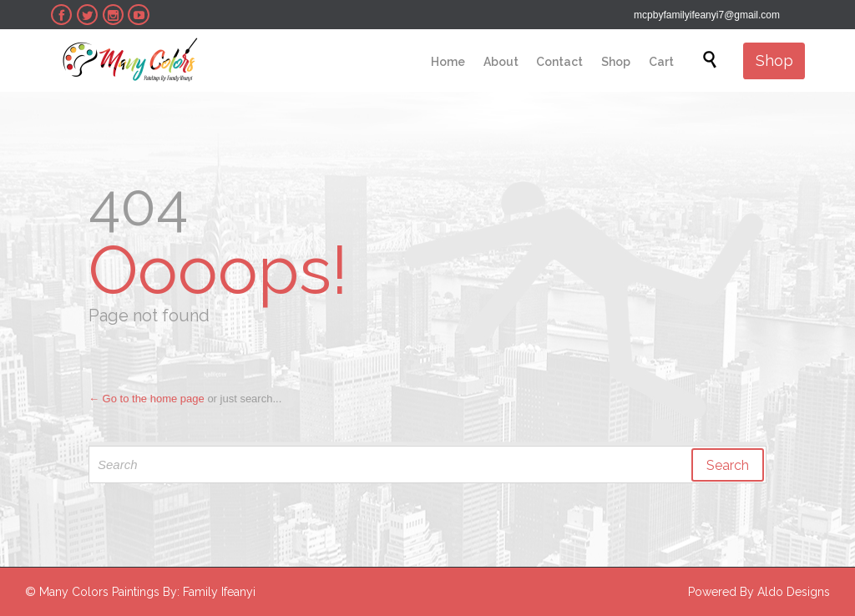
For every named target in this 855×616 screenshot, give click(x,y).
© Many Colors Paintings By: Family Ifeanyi (140, 592)
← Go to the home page (147, 399)
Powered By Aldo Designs (759, 592)
